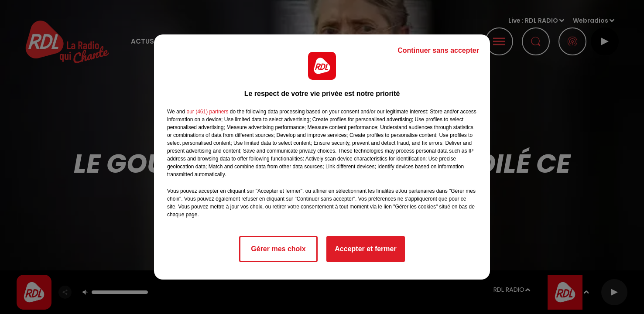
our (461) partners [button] (207, 112)
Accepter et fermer (365, 249)
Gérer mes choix (278, 249)
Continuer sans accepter (438, 50)
